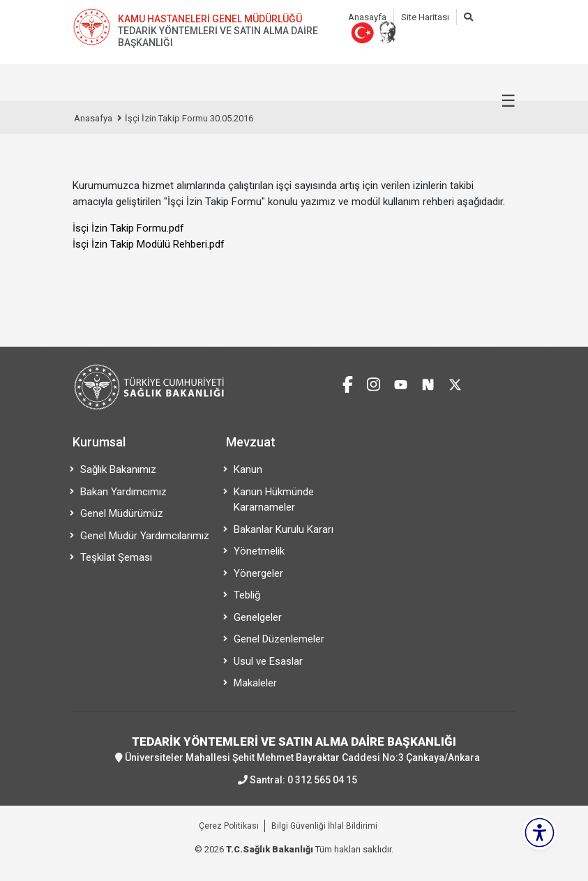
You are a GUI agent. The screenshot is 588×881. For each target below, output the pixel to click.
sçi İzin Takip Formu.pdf (130, 228)
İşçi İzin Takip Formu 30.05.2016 (189, 118)
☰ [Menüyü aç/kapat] (508, 101)
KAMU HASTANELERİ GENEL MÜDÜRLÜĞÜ (210, 19)
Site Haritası (425, 17)
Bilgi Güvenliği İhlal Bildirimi (324, 826)
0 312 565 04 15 (322, 780)
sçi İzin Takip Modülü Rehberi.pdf (150, 244)
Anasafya (93, 118)
